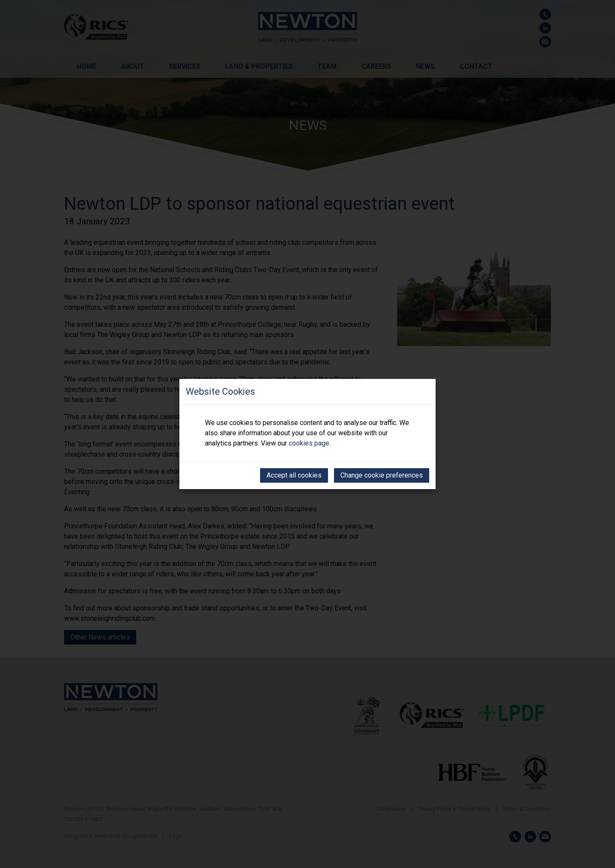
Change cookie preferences (382, 475)
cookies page (309, 443)
